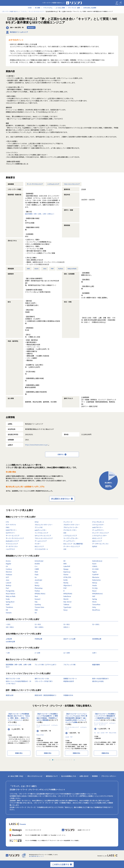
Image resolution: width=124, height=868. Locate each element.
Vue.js (65, 610)
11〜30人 (38, 624)
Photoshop (39, 588)
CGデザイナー (10, 533)
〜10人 (8, 624)
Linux (37, 583)
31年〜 (95, 653)
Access (8, 561)
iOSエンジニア (97, 538)
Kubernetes (96, 580)
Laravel (8, 583)
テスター (38, 544)
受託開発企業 (97, 639)
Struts (94, 602)
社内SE (95, 546)
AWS (28, 269)
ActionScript (39, 561)
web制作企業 (10, 642)
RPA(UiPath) (68, 594)
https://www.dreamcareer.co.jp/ (36, 445)
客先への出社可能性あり (100, 679)
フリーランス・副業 (74, 8)
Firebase (9, 574)
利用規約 (95, 776)
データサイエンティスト (100, 544)
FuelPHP (95, 574)
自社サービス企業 (69, 639)
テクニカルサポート (41, 549)
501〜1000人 (39, 627)
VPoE (37, 522)
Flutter (66, 574)
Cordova (9, 569)
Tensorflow (96, 604)
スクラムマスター (98, 525)
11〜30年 (67, 653)
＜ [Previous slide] (50, 760)
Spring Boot (10, 602)
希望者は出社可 (69, 681)
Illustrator (96, 577)
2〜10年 (37, 653)
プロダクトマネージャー (72, 525)
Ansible (37, 564)
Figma (94, 572)
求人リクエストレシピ (35, 776)
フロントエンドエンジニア (72, 184)
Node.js (9, 585)
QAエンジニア (97, 541)
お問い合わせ (84, 776)
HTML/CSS (67, 577)
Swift (8, 604)
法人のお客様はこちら (69, 776)
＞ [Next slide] (74, 760)
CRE (65, 549)
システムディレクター (100, 536)
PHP (52, 269)
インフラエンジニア (41, 533)
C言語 (37, 569)
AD (64, 561)
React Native (10, 594)
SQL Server (67, 602)
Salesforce (67, 596)
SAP (94, 596)
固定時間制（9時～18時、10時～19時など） (40, 214)
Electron (9, 572)
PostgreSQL (10, 591)
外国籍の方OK (68, 695)
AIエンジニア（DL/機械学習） (74, 544)
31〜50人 (67, 624)
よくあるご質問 (60, 8)
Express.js (67, 572)
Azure (36, 269)
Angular (8, 564)
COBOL (95, 566)
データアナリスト (12, 546)
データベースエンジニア (72, 546)
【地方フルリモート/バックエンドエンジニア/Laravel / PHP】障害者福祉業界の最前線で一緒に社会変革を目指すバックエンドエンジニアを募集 (76, 718)
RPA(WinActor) (97, 594)
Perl (7, 588)
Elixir (36, 572)
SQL (36, 602)
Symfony (38, 604)
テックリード (68, 522)
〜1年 (8, 653)
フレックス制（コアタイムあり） (46, 665)
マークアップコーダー (71, 538)
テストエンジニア (12, 544)
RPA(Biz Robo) (40, 594)
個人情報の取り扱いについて (36, 856)
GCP (7, 577)
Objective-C (68, 585)
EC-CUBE (95, 569)
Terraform (9, 607)
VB (7, 610)
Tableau (66, 604)
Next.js (95, 583)
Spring (95, 599)
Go (36, 577)
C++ (36, 566)
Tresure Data (39, 607)
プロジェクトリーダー (71, 527)
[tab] (53, 760)
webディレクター (41, 530)
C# (7, 566)
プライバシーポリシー (109, 776)
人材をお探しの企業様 (90, 8)
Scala (8, 599)
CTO (7, 522)
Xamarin (9, 613)
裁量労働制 (96, 665)
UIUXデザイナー (11, 530)
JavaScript (38, 580)
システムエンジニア (53, 184)
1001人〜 (67, 627)
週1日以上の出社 (98, 681)
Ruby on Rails (72, 269)
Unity (94, 607)
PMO (8, 527)
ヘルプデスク (10, 549)
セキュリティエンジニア (43, 536)
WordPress (96, 610)
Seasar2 (38, 599)
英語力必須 (10, 695)
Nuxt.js (37, 585)
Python (61, 269)
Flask (37, 574)
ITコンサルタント (98, 522)
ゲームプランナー (69, 541)
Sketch (66, 599)
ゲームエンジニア (41, 541)
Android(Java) (97, 561)
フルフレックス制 (69, 665)
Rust (36, 596)
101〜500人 (10, 627)
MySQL (66, 583)
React (94, 591)
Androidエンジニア (12, 541)
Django (66, 569)
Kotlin (66, 580)
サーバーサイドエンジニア (35, 184)
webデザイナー (98, 527)
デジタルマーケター (70, 530)
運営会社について (52, 776)
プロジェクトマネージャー (44, 525)
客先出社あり (31, 27)
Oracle (94, 585)
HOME (30, 8)
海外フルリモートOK (42, 679)
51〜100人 (96, 624)
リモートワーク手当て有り (44, 681)
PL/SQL (95, 588)
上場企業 (9, 639)
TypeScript (67, 607)
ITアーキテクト (11, 525)
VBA (36, 610)
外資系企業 (38, 639)
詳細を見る (19, 753)
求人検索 (37, 8)
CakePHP (67, 566)
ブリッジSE (39, 527)
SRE (65, 533)
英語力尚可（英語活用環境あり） (46, 695)
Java (45, 269)
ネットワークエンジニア (100, 533)
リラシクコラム (48, 8)
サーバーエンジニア (13, 536)
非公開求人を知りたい (62, 499)
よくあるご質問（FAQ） (16, 776)
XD (36, 613)
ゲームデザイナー (98, 530)
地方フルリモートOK (13, 679)
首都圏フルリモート (70, 679)
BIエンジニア (39, 546)
